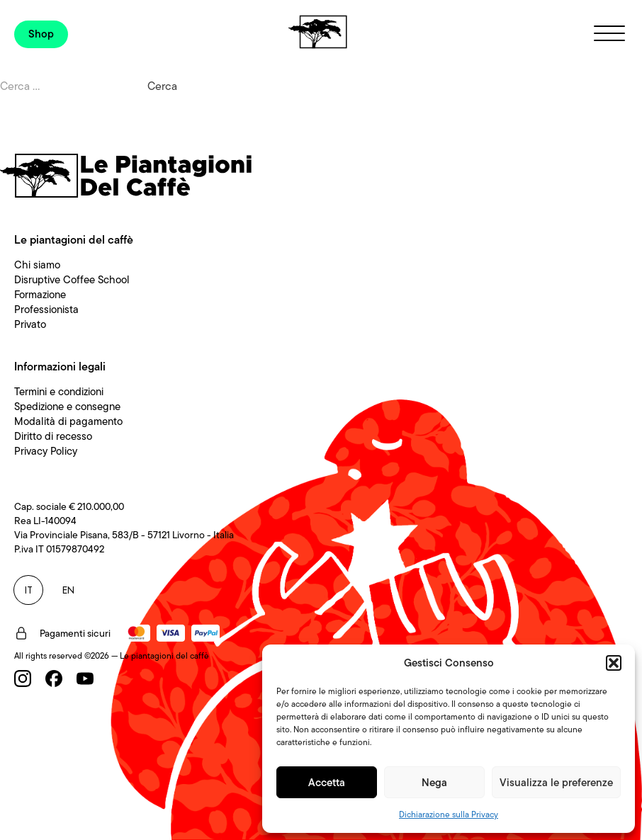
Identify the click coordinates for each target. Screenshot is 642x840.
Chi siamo (37, 265)
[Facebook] (54, 679)
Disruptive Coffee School (72, 280)
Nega (434, 783)
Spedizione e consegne (67, 407)
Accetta (327, 783)
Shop (41, 34)
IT (29, 590)
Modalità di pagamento (68, 421)
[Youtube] (85, 679)
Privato (30, 324)
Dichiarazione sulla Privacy (449, 814)
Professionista (46, 310)
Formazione (40, 295)
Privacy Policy (46, 451)
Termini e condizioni (59, 392)
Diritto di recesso (53, 436)
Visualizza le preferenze (556, 783)
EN (68, 590)
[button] (614, 663)
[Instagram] (23, 679)
